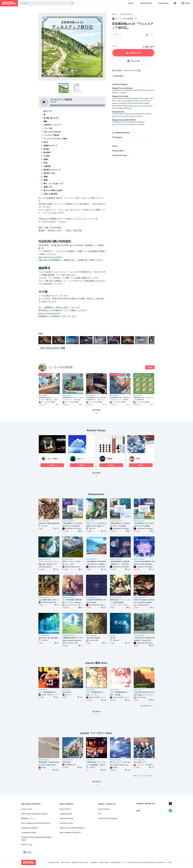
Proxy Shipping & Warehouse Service (36, 823)
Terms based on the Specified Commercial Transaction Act (146, 862)
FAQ (100, 814)
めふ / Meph (53, 459)
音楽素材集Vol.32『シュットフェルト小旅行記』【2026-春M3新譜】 (49, 399)
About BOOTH (146, 3)
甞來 (138, 459)
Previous (40, 47)
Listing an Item (27, 809)
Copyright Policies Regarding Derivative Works (36, 839)
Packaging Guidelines (29, 828)
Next (104, 47)
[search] (72, 3)
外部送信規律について (118, 862)
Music (114, 14)
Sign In (131, 3)
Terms (115, 146)
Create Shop (163, 3)
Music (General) (126, 14)
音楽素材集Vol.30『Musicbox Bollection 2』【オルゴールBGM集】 (96, 399)
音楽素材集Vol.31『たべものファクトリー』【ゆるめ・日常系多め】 (73, 399)
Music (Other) (43, 395)
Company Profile (54, 862)
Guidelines (94, 862)
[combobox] (47, 3)
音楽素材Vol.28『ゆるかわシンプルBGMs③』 (144, 399)
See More (96, 475)
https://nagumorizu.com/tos (50, 257)
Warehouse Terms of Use (80, 862)
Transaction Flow (66, 823)
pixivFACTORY (117, 124)
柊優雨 (110, 459)
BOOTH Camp (27, 845)
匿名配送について (28, 818)
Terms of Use (65, 862)
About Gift (119, 76)
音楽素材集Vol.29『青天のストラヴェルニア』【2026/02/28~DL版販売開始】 (120, 399)
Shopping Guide (66, 814)
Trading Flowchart (122, 133)
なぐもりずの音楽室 (61, 367)
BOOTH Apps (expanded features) (34, 814)
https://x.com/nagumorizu (49, 313)
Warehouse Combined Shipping (72, 828)
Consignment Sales (29, 833)
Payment (118, 137)
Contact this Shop (119, 155)
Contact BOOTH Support (108, 818)
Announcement (104, 809)
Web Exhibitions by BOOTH (70, 833)
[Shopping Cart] (175, 3)
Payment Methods (67, 818)
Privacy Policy (118, 151)
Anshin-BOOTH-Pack (131, 106)
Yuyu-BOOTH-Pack (146, 106)
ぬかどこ (81, 459)
